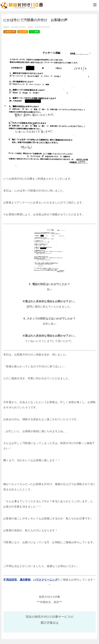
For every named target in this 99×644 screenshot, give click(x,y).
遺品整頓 (25, 580)
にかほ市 (23, 32)
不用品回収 (10, 580)
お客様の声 (10, 32)
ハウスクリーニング (46, 580)
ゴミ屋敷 (34, 32)
